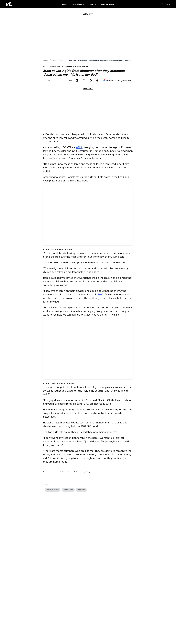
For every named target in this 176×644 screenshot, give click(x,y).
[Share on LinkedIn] (77, 80)
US (62, 61)
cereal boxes (68, 560)
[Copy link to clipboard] (70, 80)
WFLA (79, 147)
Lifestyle (92, 4)
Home (45, 61)
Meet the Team (107, 4)
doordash (81, 560)
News (65, 4)
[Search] (165, 4)
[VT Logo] (9, 4)
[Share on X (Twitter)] (84, 80)
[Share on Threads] (97, 80)
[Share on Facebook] (91, 80)
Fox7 (101, 294)
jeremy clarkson (53, 560)
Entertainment (78, 4)
